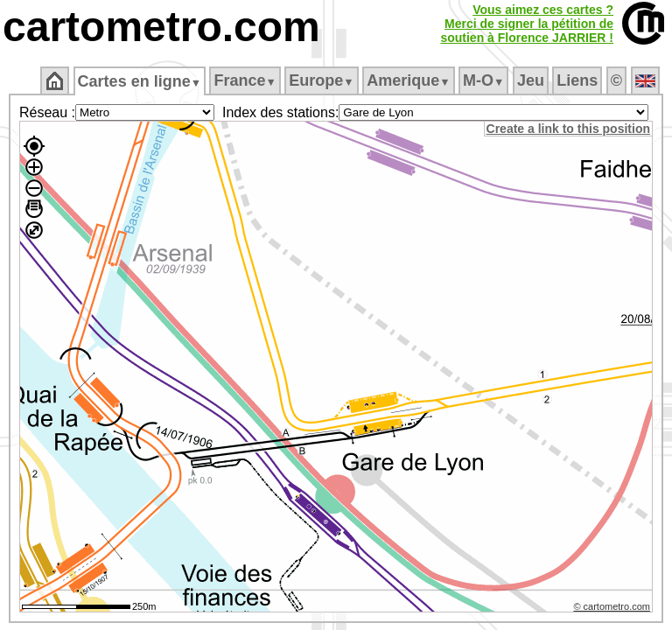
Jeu (532, 80)
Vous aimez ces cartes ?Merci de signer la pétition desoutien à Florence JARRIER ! (527, 24)
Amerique (410, 80)
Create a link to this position (569, 129)
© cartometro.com (613, 609)
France (246, 80)
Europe (323, 80)
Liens (579, 80)
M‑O (485, 80)
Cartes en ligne (140, 81)
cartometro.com (161, 27)
